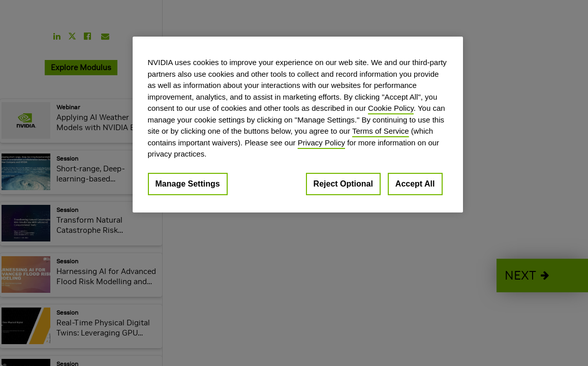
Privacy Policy (321, 143)
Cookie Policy (391, 108)
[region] (298, 125)
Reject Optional (343, 184)
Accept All (415, 184)
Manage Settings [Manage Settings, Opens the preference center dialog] (188, 184)
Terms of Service (381, 131)
